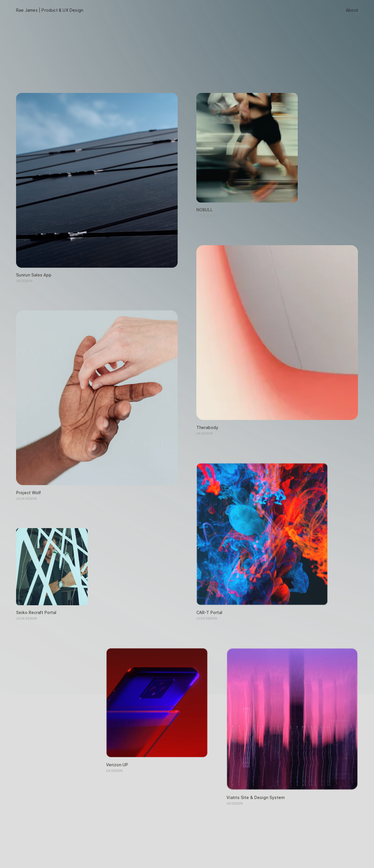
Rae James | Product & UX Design (50, 10)
